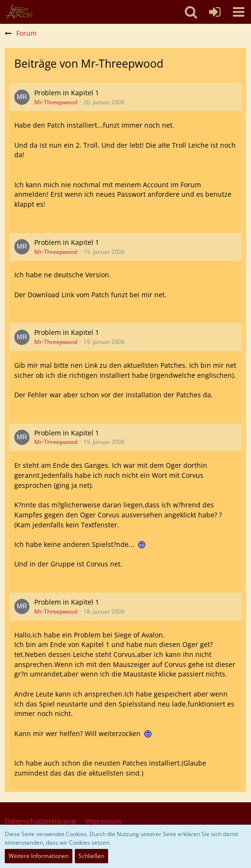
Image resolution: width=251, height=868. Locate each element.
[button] (239, 12)
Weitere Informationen (39, 856)
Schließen (91, 856)
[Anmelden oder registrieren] (215, 12)
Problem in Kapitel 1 (67, 93)
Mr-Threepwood (56, 102)
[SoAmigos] (19, 12)
